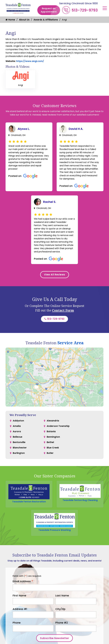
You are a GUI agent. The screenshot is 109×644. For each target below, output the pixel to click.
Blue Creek (53, 457)
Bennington (53, 446)
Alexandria (53, 429)
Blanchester (20, 457)
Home (10, 20)
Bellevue (18, 446)
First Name (19, 605)
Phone (17, 632)
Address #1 (20, 618)
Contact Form (63, 317)
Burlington (19, 463)
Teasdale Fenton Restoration (29, 510)
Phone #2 (62, 632)
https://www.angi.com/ (30, 61)
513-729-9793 (85, 10)
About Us (24, 20)
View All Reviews (55, 282)
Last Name (62, 605)
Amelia (17, 434)
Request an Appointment (50, 10)
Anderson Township (58, 434)
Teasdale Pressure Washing (55, 539)
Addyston (18, 429)
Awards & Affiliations (46, 20)
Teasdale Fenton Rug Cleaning (80, 508)
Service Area (71, 351)
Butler (50, 463)
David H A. (76, 129)
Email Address (23, 591)
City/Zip (60, 618)
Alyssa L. (24, 129)
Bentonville (19, 451)
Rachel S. (50, 203)
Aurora (17, 440)
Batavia (51, 440)
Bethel (50, 451)
